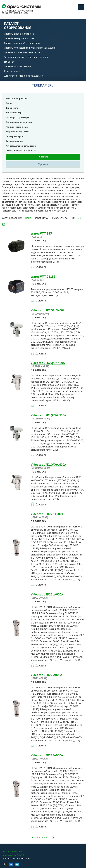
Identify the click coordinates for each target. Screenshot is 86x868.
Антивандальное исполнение (21, 146)
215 (48, 837)
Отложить (41, 267)
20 (80, 218)
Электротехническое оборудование (24, 76)
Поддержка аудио (15, 136)
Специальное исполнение (19, 122)
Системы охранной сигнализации (22, 52)
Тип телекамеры (14, 113)
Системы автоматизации (18, 66)
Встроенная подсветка (18, 132)
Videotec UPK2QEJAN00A (57, 312)
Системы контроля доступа (19, 38)
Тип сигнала (12, 108)
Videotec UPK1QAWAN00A (57, 466)
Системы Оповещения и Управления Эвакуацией (30, 48)
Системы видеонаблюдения (19, 34)
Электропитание (14, 141)
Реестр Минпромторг (17, 98)
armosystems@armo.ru (13, 851)
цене (28, 218)
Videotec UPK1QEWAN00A (57, 417)
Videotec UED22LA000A (57, 596)
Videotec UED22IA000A (57, 676)
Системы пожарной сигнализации (22, 43)
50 (3, 224)
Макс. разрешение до (17, 127)
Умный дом (10, 62)
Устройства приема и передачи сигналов (26, 57)
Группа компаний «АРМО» (14, 855)
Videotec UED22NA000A (57, 515)
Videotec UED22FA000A (57, 757)
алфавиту (40, 218)
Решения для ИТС (14, 71)
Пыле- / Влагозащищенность (21, 151)
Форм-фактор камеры (17, 117)
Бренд (9, 103)
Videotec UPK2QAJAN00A (57, 364)
